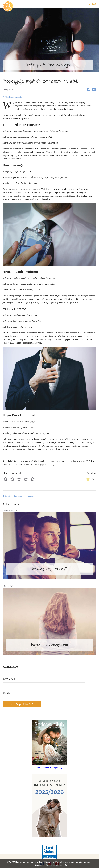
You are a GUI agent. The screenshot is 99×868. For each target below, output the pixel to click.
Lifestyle (7, 496)
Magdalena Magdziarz (13, 97)
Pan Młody (19, 496)
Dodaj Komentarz (22, 704)
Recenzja (31, 496)
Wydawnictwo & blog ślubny (50, 768)
